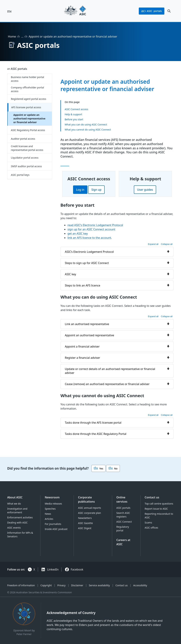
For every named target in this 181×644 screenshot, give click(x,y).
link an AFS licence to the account (89, 238)
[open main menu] (9, 11)
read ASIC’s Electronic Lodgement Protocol (95, 225)
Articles (49, 519)
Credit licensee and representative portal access (27, 148)
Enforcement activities (20, 517)
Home (12, 36)
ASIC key (70, 274)
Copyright (46, 585)
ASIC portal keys (20, 175)
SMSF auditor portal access (26, 166)
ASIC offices (151, 528)
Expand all (153, 244)
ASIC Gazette (85, 523)
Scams (148, 523)
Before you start (74, 119)
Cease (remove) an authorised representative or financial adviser (107, 384)
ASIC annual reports (89, 508)
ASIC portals (19, 69)
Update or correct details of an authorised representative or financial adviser (110, 371)
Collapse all (167, 244)
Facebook (77, 569)
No (113, 468)
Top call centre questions (159, 504)
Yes (98, 468)
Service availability (99, 585)
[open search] (169, 11)
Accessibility (140, 585)
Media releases (53, 504)
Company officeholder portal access (27, 89)
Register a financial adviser (82, 358)
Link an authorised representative (87, 324)
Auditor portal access (23, 139)
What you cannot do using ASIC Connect (88, 130)
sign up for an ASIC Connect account (91, 229)
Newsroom (52, 497)
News (48, 514)
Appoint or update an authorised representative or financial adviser (29, 119)
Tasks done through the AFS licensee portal (93, 423)
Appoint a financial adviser (82, 346)
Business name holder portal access (27, 79)
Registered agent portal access (28, 99)
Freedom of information (21, 585)
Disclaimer (77, 585)
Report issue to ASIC (156, 509)
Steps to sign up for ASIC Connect (87, 263)
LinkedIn (53, 569)
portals (152, 11)
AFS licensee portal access (26, 107)
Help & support (73, 114)
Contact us (152, 497)
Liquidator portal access (25, 158)
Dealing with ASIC (17, 523)
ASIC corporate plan (89, 513)
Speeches (50, 509)
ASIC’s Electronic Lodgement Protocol (89, 252)
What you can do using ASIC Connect (86, 124)
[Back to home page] (75, 11)
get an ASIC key (78, 233)
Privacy (61, 585)
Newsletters (85, 518)
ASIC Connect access (76, 109)
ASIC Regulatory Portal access (28, 130)
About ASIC (15, 497)
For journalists (53, 524)
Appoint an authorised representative (89, 335)
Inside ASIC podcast (56, 529)
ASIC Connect (124, 522)
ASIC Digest (85, 528)
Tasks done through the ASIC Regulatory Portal (96, 434)
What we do (14, 504)
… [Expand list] (22, 36)
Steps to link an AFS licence (83, 285)
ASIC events (14, 528)
